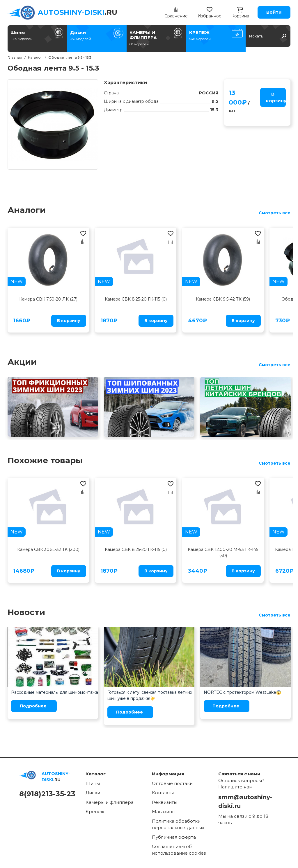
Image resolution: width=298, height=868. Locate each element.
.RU (78, 12)
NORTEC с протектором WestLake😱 (242, 692)
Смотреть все (275, 213)
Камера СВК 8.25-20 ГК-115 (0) (136, 299)
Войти (274, 12)
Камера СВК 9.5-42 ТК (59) (223, 299)
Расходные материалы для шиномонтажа (55, 692)
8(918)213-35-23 (47, 794)
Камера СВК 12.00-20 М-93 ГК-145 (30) (223, 552)
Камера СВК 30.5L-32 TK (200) (48, 549)
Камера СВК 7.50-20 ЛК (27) (48, 299)
